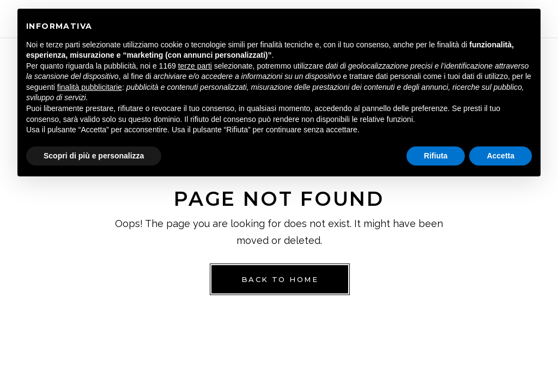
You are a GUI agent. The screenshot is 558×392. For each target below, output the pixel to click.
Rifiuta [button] (436, 156)
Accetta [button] (501, 156)
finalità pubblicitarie (90, 87)
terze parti (195, 66)
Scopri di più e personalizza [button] (94, 156)
